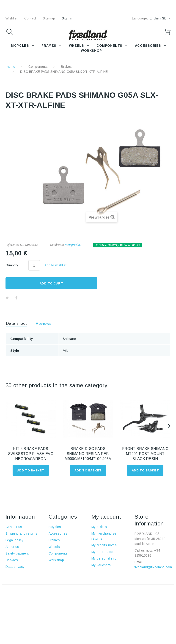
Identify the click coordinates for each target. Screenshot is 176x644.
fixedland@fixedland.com (153, 567)
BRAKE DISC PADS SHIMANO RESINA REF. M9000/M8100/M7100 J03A (88, 454)
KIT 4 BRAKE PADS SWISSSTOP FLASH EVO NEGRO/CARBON (31, 454)
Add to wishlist (55, 265)
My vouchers (101, 565)
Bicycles (55, 527)
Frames (54, 540)
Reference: (12, 245)
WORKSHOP (91, 51)
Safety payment (17, 553)
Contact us (14, 527)
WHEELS (76, 46)
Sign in (67, 18)
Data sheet (16, 323)
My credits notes (104, 545)
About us (12, 547)
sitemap (49, 18)
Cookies (12, 560)
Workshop (56, 560)
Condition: (57, 245)
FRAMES (49, 46)
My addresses (102, 552)
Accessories (148, 46)
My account (106, 517)
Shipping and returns (21, 533)
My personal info (104, 558)
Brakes (66, 67)
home (11, 67)
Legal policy (14, 540)
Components (38, 67)
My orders (99, 527)
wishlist (11, 18)
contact (30, 18)
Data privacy (15, 567)
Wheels (54, 547)
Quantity (12, 265)
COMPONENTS (109, 46)
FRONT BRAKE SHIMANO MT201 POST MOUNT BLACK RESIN (145, 454)
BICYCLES (20, 46)
